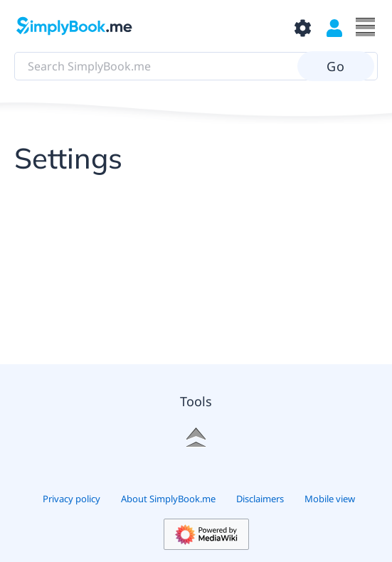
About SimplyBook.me (168, 499)
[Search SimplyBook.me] (196, 66)
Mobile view (330, 499)
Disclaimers (260, 499)
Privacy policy (71, 499)
